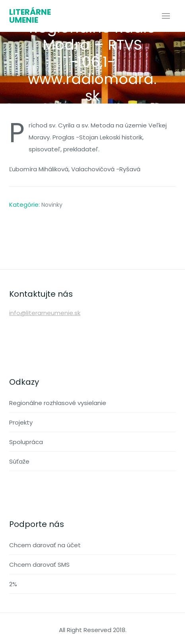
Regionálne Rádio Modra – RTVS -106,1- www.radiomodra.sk (92, 62)
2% (13, 584)
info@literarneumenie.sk (45, 313)
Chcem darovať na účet (45, 545)
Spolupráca (26, 442)
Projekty (21, 422)
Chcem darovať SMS (39, 565)
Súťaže (19, 461)
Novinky (52, 205)
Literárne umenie (30, 16)
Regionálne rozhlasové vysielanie (58, 403)
